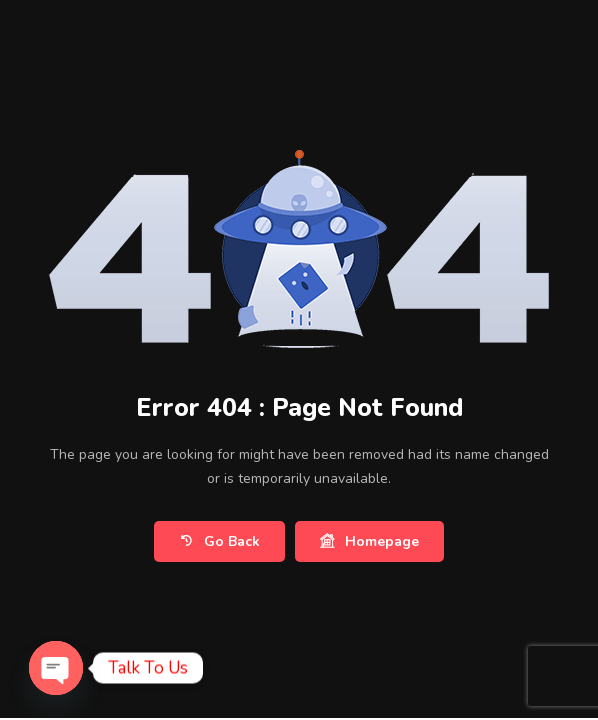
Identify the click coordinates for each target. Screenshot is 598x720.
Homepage (369, 541)
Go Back (219, 541)
